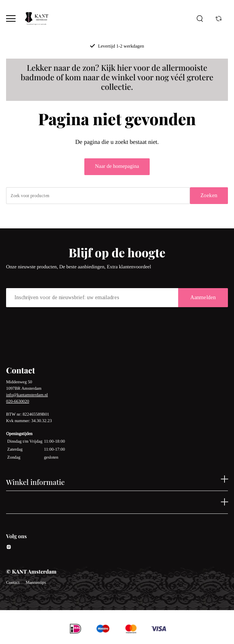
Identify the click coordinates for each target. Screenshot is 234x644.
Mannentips (36, 583)
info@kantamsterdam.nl (27, 395)
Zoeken (209, 195)
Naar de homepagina (117, 167)
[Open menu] (11, 18)
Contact (13, 583)
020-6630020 (18, 402)
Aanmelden (203, 297)
